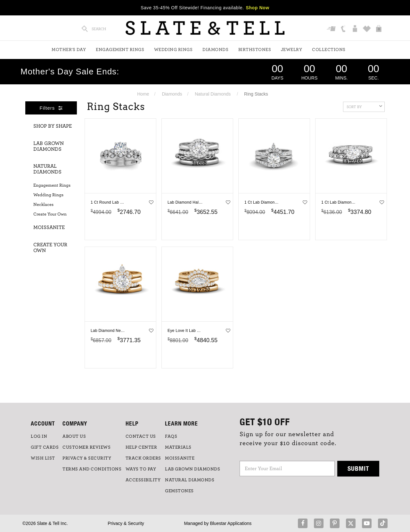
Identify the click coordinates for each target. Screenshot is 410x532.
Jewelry (292, 50)
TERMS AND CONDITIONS (92, 469)
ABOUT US (74, 436)
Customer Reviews (86, 447)
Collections (329, 50)
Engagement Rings (120, 50)
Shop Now (258, 8)
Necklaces (43, 205)
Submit (358, 468)
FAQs (171, 436)
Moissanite (49, 227)
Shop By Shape (53, 126)
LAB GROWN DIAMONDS (193, 469)
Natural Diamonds (213, 94)
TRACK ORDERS (143, 458)
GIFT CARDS (45, 447)
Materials (178, 447)
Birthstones (255, 50)
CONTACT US (141, 436)
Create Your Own (50, 214)
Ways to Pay (141, 469)
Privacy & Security (126, 523)
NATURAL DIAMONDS (190, 480)
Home (143, 94)
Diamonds (215, 50)
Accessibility (143, 480)
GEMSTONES (179, 491)
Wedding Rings (173, 50)
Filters (51, 108)
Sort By (364, 106)
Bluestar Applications (231, 523)
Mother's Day (69, 50)
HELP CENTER (141, 447)
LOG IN (39, 436)
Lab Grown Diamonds (49, 146)
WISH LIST (43, 458)
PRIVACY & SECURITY (87, 458)
